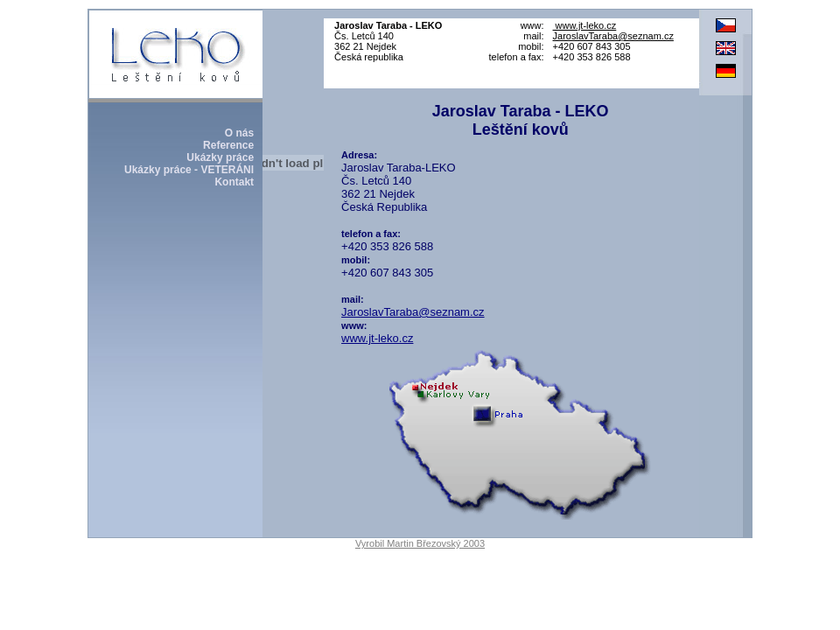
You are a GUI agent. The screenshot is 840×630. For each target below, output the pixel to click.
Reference (228, 145)
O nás (239, 133)
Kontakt (234, 182)
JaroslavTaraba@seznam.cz (613, 36)
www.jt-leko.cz (585, 25)
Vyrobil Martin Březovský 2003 (420, 543)
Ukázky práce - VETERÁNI (189, 170)
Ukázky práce (220, 157)
